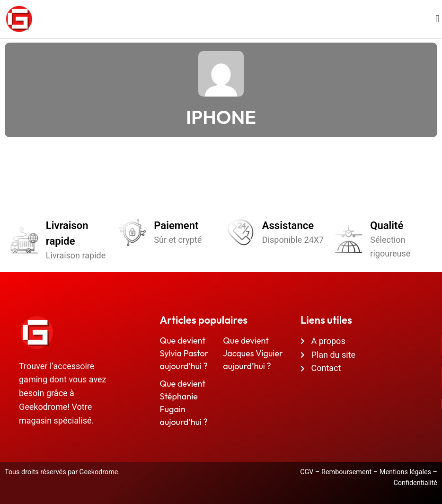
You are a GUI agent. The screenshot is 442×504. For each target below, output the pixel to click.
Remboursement (346, 472)
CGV (307, 472)
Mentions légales (405, 472)
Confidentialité (415, 483)
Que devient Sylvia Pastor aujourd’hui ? (184, 353)
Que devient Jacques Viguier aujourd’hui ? (253, 353)
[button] (438, 19)
